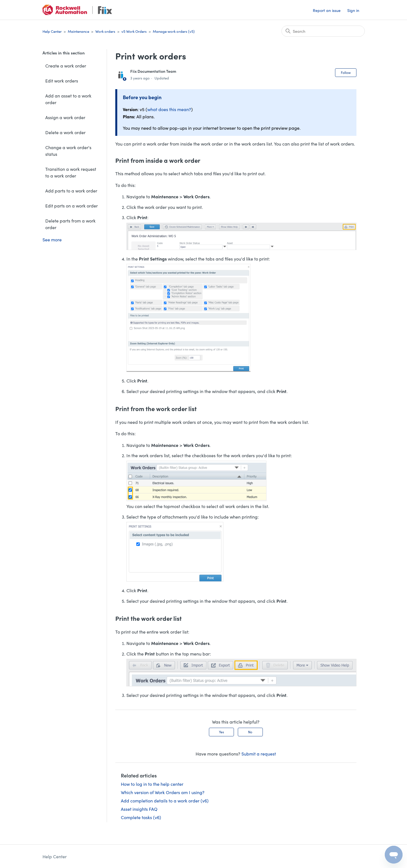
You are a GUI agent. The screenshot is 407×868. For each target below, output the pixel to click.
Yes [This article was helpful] (221, 732)
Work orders (105, 31)
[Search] (323, 31)
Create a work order (66, 66)
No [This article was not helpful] (250, 732)
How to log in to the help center (152, 784)
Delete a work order (65, 132)
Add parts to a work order (71, 191)
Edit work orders (62, 81)
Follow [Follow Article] (346, 72)
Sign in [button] (353, 10)
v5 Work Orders (134, 31)
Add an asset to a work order (68, 99)
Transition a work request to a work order (71, 172)
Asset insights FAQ (139, 809)
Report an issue (327, 10)
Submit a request (259, 754)
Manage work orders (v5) (174, 31)
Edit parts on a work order (72, 206)
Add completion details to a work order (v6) (165, 801)
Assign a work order (65, 117)
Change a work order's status (68, 151)
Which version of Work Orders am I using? (163, 792)
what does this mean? (169, 109)
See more (52, 239)
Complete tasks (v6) (141, 817)
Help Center (52, 31)
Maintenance (78, 31)
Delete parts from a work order (70, 224)
